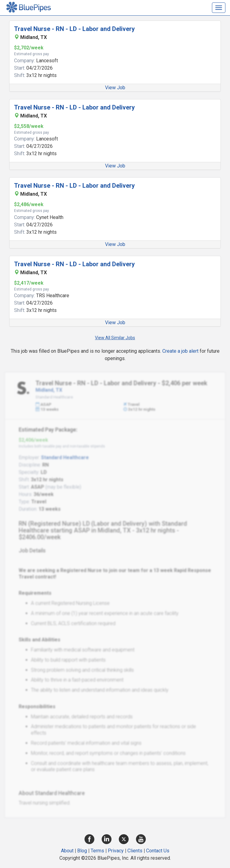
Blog (82, 851)
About (67, 851)
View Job (115, 88)
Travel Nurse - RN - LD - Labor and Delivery (74, 29)
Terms (97, 851)
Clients (135, 851)
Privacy (116, 851)
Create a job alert (180, 351)
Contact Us (158, 851)
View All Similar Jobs (115, 338)
